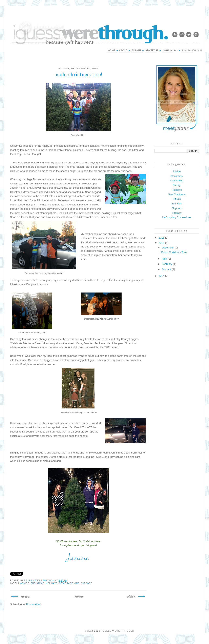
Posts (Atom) (34, 604)
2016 (162, 238)
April (165, 259)
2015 (162, 243)
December (168, 248)
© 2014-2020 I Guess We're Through (109, 631)
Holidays (52, 583)
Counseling (177, 180)
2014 (162, 276)
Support (87, 583)
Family (177, 185)
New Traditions (69, 583)
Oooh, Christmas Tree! (78, 75)
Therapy (177, 213)
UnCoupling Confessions (177, 217)
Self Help (177, 204)
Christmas (38, 583)
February (167, 264)
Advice (25, 583)
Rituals (177, 199)
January (167, 269)
